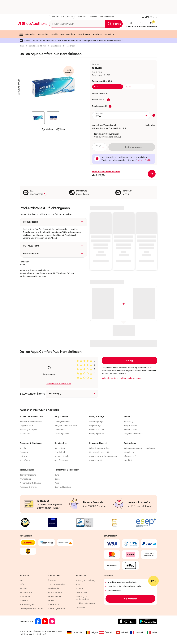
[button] (53, 222)
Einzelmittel (60, 452)
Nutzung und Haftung (85, 580)
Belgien (92, 633)
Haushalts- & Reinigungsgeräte (103, 456)
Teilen (60, 129)
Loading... (129, 361)
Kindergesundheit (62, 422)
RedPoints (109, 34)
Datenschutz (81, 592)
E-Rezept (24, 600)
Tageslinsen (70, 46)
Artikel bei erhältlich (106, 172)
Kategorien (27, 34)
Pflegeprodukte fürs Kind (66, 426)
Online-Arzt (81, 17)
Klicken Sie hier (145, 160)
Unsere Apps (53, 604)
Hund (57, 475)
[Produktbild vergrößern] (53, 87)
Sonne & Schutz (97, 430)
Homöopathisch (62, 456)
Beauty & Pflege (68, 34)
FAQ (22, 580)
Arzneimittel (43, 34)
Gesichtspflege (96, 422)
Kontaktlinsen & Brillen (37, 46)
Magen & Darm (26, 426)
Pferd (57, 483)
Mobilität (128, 460)
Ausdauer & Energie (29, 487)
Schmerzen (25, 434)
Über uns (154, 17)
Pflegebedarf (130, 456)
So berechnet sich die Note (59, 383)
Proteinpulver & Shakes (30, 483)
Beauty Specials (96, 434)
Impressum (81, 607)
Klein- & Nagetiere (63, 487)
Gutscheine (92, 17)
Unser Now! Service (106, 17)
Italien (152, 633)
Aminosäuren (26, 479)
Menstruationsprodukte (100, 452)
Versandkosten (26, 592)
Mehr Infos (150, 125)
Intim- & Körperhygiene (100, 448)
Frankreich (138, 633)
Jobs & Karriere (55, 592)
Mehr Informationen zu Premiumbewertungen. (122, 378)
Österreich (107, 633)
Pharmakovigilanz (27, 604)
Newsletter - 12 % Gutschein (62, 17)
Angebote (97, 34)
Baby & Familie (131, 426)
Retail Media (53, 588)
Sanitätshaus (84, 34)
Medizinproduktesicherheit (31, 608)
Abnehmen (24, 448)
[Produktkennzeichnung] (45, 194)
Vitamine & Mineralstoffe (31, 422)
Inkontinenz (129, 452)
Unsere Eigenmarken (57, 608)
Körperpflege (95, 426)
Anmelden (130, 599)
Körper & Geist (131, 430)
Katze (57, 479)
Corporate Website (56, 584)
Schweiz (122, 633)
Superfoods (25, 460)
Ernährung (129, 422)
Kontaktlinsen (56, 46)
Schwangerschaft (62, 434)
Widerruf (80, 588)
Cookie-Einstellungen (85, 603)
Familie (55, 34)
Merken (47, 129)
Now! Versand (26, 596)
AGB (78, 584)
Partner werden (54, 596)
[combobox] (121, 115)
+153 (69, 71)
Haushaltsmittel (96, 460)
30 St (96, 87)
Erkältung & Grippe (28, 430)
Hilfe (22, 584)
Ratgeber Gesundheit (134, 434)
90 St (128, 87)
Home (22, 46)
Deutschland (76, 633)
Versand (23, 588)
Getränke (24, 456)
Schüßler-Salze (61, 460)
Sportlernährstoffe (28, 475)
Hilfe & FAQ (145, 17)
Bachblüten (60, 448)
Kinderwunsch (61, 430)
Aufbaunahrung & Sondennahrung (139, 448)
